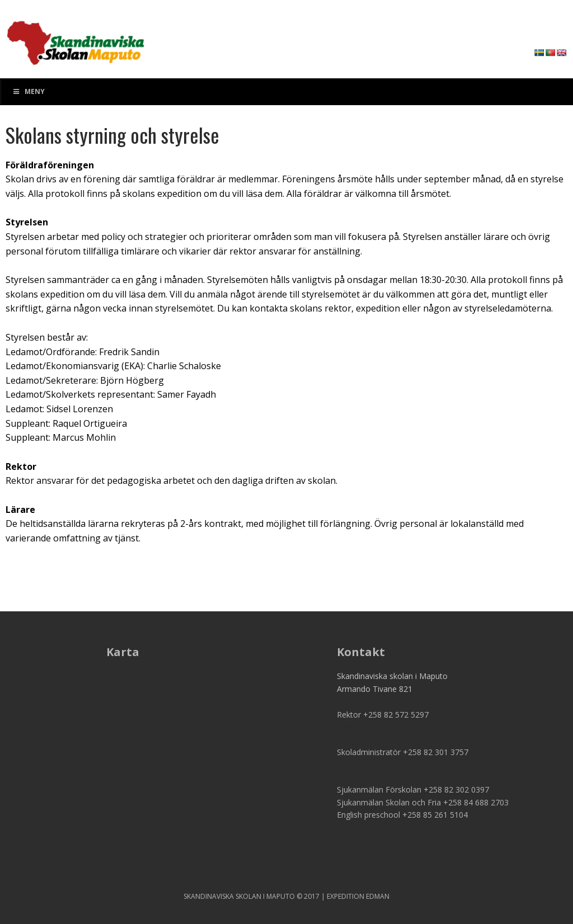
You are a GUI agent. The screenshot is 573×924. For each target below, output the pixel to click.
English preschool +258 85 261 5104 (402, 815)
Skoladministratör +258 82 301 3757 (403, 752)
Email (347, 727)
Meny (28, 91)
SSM (76, 39)
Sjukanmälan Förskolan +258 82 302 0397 (413, 789)
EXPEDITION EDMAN (358, 896)
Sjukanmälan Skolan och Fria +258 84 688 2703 (423, 802)
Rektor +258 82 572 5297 (383, 715)
